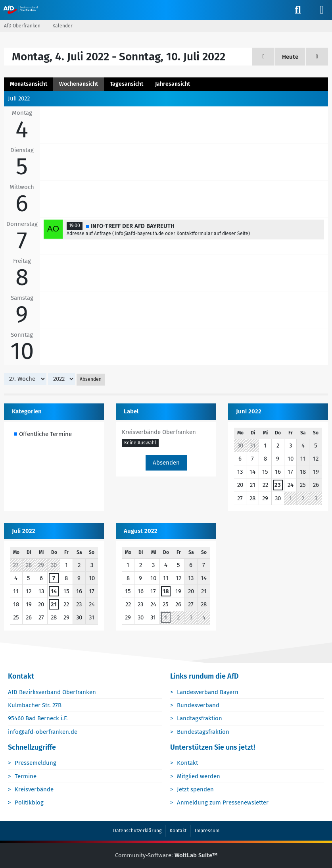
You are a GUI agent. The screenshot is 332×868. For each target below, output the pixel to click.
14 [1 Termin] (54, 592)
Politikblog (30, 803)
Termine (26, 776)
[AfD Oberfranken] (21, 10)
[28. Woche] (317, 57)
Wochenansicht (79, 84)
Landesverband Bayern (208, 692)
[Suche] (298, 10)
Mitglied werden (199, 776)
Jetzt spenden (196, 789)
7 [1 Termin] (54, 579)
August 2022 (141, 531)
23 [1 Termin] (278, 485)
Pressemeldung (36, 763)
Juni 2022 (249, 412)
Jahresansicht (173, 84)
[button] (140, 443)
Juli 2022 (24, 531)
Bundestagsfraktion (203, 732)
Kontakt (188, 763)
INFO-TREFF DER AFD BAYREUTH (133, 226)
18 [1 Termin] (166, 592)
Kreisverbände (35, 789)
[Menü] (322, 10)
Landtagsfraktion (200, 719)
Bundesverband (199, 706)
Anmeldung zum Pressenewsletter (223, 803)
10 (22, 351)
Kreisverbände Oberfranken (159, 432)
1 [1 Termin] (166, 618)
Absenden (91, 380)
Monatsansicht (29, 84)
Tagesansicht (127, 84)
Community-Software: (166, 856)
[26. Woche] (263, 57)
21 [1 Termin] (54, 605)
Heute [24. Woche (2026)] (290, 57)
